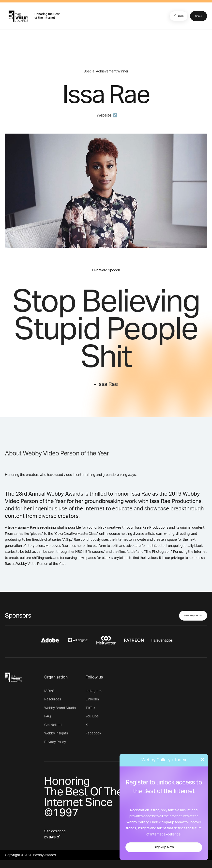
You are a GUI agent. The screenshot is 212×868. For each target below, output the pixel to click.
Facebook (93, 733)
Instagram (94, 691)
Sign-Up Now (164, 847)
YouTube (92, 716)
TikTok (90, 708)
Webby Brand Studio (60, 708)
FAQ (48, 716)
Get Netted (53, 725)
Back (178, 16)
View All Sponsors (193, 616)
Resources (53, 699)
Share (199, 16)
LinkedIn (92, 699)
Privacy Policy (55, 742)
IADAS (49, 691)
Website (104, 115)
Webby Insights (56, 733)
